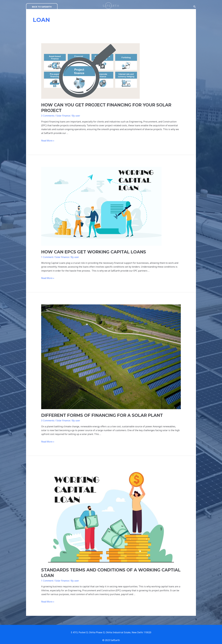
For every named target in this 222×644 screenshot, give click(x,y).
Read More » (48, 137)
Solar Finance (63, 116)
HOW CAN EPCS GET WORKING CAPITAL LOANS (91, 248)
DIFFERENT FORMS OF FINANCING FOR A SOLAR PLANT (99, 411)
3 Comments (48, 116)
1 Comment (47, 253)
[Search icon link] (195, 7)
